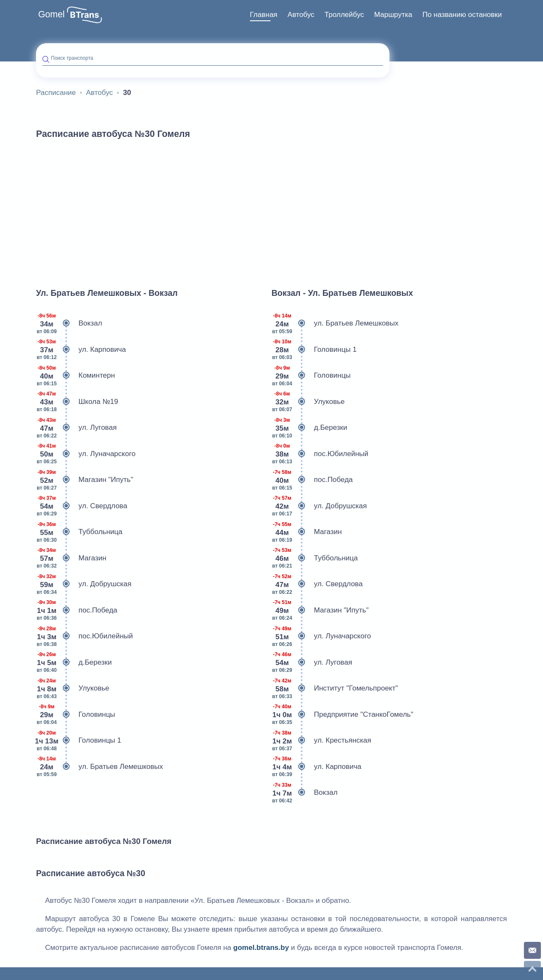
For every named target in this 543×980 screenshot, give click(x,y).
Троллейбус (344, 15)
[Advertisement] (271, 209)
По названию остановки (462, 15)
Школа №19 (77, 402)
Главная (264, 15)
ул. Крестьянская (321, 741)
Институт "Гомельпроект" (335, 688)
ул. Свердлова (82, 506)
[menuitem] (264, 15)
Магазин (71, 558)
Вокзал (69, 323)
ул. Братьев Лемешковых (99, 767)
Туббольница (79, 532)
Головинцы (76, 715)
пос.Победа (77, 610)
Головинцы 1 (79, 741)
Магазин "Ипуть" (85, 480)
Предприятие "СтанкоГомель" (342, 715)
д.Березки (74, 663)
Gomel (52, 14)
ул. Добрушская (84, 584)
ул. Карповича (81, 350)
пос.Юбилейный (84, 636)
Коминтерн (76, 376)
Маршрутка (393, 15)
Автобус (301, 15)
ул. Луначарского (86, 454)
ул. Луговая (76, 428)
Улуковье (73, 688)
